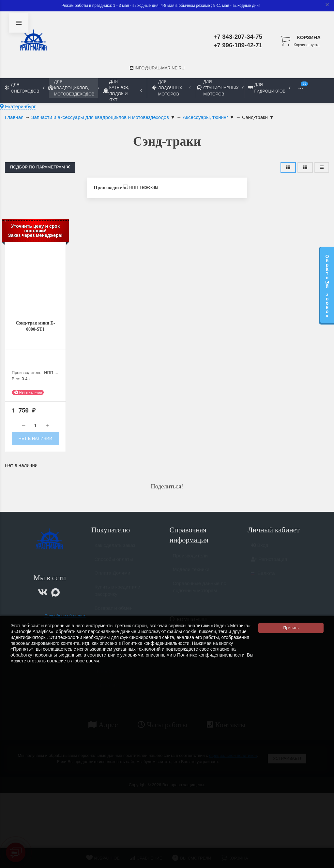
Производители (190, 561)
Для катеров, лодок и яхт (122, 91)
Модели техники (191, 574)
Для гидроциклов (269, 88)
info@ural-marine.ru (157, 68)
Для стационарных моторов (220, 88)
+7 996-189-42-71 (238, 45)
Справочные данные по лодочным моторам (200, 592)
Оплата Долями (113, 578)
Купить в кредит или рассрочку (117, 596)
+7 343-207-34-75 (238, 37)
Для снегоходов (25, 88)
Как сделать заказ (115, 550)
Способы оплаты (114, 564)
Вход (259, 550)
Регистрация (269, 564)
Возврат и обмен (114, 613)
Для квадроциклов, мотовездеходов (73, 88)
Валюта (263, 578)
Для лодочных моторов (171, 88)
